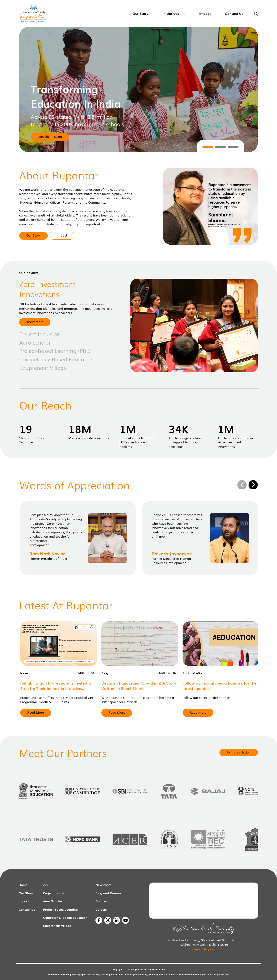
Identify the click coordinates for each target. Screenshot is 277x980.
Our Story (26, 893)
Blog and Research (109, 893)
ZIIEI (46, 885)
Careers (101, 909)
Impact (24, 901)
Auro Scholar (53, 901)
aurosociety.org (204, 949)
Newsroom (103, 885)
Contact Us (27, 909)
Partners (102, 901)
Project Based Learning (60, 909)
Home (23, 885)
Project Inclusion (55, 893)
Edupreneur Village (57, 925)
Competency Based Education (65, 917)
